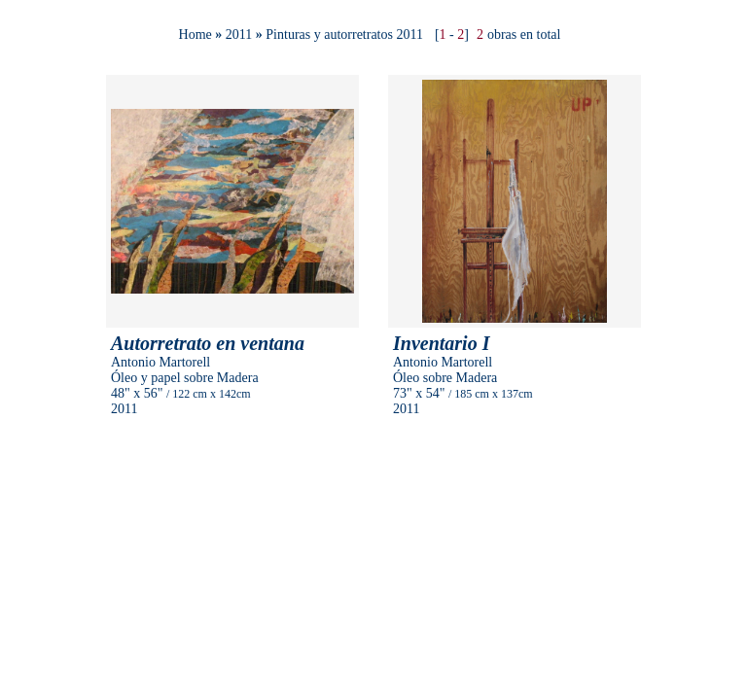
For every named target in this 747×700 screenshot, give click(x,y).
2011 (239, 35)
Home (196, 35)
